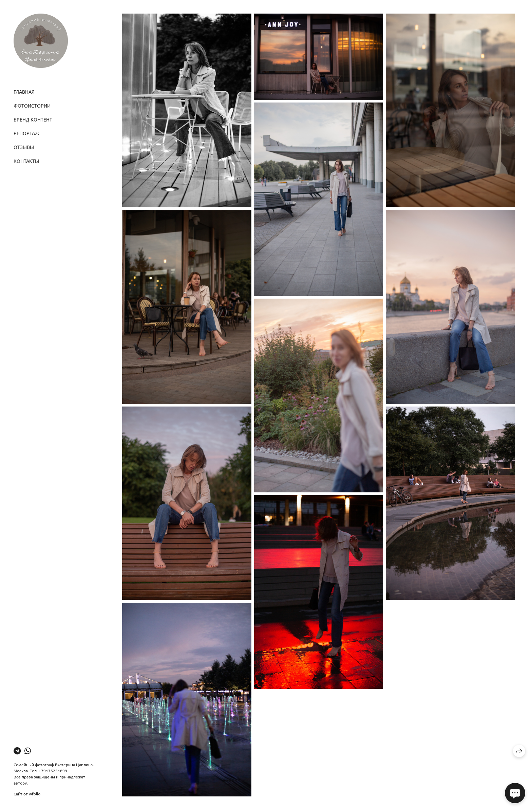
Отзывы (24, 147)
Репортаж (26, 133)
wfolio (35, 794)
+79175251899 (53, 771)
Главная (24, 92)
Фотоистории (32, 106)
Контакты (26, 161)
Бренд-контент (33, 119)
